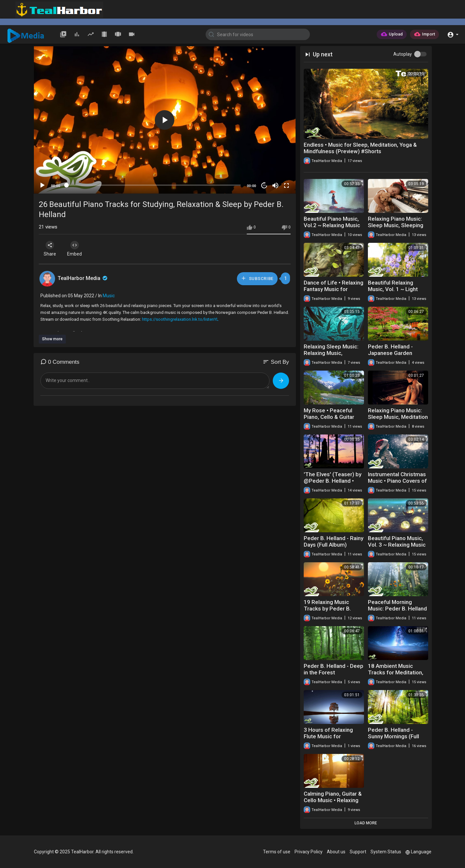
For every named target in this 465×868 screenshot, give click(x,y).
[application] (165, 120)
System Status (386, 852)
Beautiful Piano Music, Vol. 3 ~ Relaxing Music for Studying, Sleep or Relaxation (397, 548)
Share (51, 249)
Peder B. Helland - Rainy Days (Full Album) (334, 541)
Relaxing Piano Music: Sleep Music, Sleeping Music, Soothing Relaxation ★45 (396, 228)
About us (336, 852)
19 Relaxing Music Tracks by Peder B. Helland (327, 609)
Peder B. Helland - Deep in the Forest (334, 669)
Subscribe (257, 278)
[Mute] (275, 185)
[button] (453, 34)
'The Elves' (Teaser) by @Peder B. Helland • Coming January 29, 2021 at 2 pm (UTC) (333, 484)
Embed (77, 249)
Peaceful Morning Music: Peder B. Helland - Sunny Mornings (397, 609)
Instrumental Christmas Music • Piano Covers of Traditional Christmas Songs (397, 484)
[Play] (42, 185)
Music (109, 296)
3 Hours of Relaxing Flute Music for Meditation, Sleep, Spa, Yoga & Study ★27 (333, 740)
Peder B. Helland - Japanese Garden (390, 350)
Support (358, 852)
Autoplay (403, 54)
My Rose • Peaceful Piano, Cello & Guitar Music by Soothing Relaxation (329, 420)
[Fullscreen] (286, 185)
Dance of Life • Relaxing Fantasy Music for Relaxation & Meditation (334, 289)
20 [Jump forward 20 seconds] (264, 185)
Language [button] (418, 852)
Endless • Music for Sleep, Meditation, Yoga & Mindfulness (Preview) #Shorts (360, 148)
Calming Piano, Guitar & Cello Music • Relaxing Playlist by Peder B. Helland (333, 803)
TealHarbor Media (83, 278)
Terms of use (277, 852)
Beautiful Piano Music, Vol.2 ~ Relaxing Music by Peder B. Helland (332, 225)
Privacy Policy (309, 852)
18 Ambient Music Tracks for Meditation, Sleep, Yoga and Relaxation (396, 676)
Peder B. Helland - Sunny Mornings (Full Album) (393, 736)
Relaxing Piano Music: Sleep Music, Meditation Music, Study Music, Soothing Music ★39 (398, 420)
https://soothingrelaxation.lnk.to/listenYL (180, 319)
